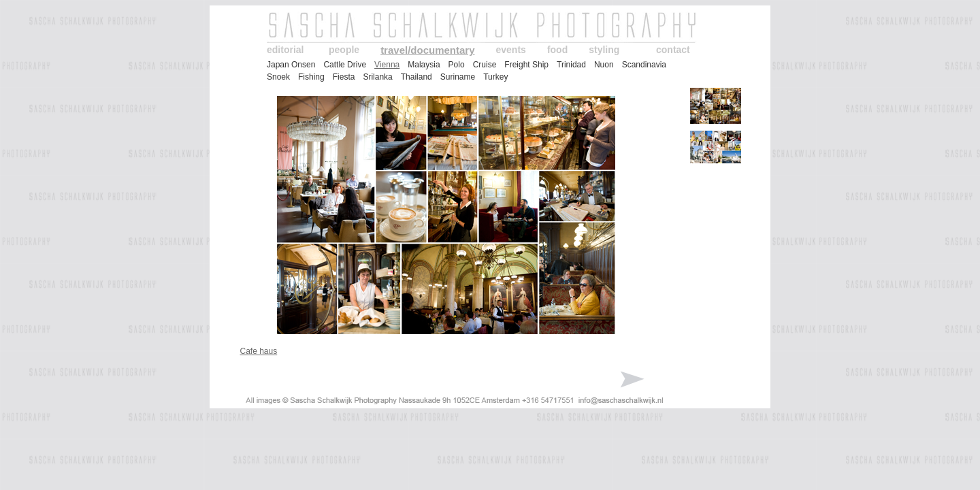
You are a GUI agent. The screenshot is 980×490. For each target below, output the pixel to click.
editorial (285, 50)
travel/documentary (427, 50)
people (344, 50)
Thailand (416, 77)
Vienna (387, 65)
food (557, 50)
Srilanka (377, 77)
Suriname (458, 77)
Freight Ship (526, 65)
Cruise (485, 65)
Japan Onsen (291, 65)
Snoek (278, 77)
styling (604, 50)
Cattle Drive (345, 65)
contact (673, 50)
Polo (457, 65)
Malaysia (424, 65)
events (511, 50)
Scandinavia (644, 65)
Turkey (495, 77)
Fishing (311, 77)
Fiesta (344, 77)
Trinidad (571, 65)
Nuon (604, 65)
